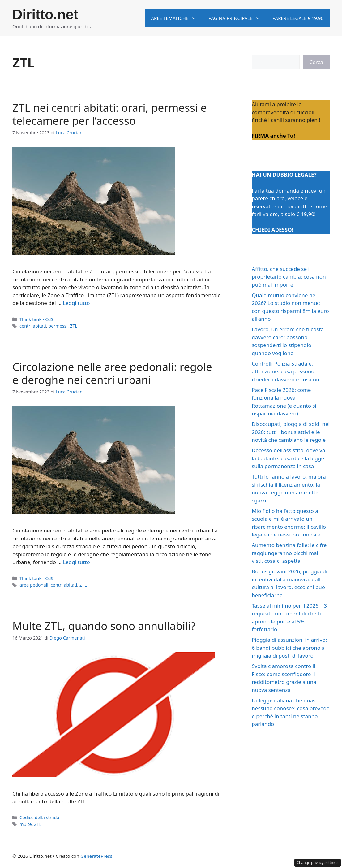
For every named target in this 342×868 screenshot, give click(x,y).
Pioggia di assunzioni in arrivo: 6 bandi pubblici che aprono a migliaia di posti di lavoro (289, 648)
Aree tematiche (177, 18)
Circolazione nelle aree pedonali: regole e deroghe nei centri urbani (112, 373)
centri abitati (33, 326)
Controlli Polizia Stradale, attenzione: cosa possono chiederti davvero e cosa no (285, 371)
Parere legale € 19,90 (298, 18)
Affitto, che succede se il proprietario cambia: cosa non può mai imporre (289, 277)
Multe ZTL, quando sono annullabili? (104, 626)
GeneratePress (96, 856)
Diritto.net (45, 14)
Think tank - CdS (36, 319)
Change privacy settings (318, 863)
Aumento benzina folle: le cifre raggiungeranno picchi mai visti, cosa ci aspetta (289, 553)
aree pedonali (34, 585)
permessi (58, 326)
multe (26, 824)
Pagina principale (237, 18)
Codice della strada (39, 817)
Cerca (316, 62)
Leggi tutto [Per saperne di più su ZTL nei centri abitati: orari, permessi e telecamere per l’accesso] (76, 303)
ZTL (74, 326)
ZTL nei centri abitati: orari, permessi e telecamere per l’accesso (110, 114)
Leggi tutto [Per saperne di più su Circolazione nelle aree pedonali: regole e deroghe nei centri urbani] (76, 562)
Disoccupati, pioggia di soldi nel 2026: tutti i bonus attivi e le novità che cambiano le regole (291, 432)
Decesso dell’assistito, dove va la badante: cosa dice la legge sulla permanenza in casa (288, 458)
